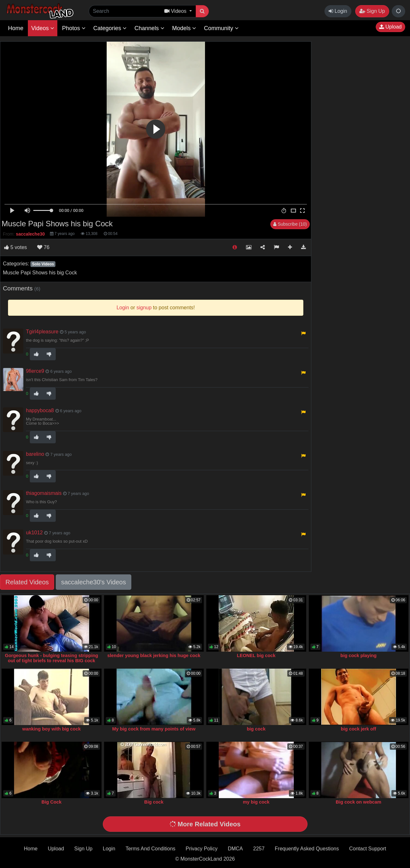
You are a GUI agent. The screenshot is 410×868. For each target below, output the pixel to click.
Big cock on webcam (358, 802)
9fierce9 (35, 371)
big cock (256, 729)
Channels (149, 28)
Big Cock (52, 802)
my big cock (256, 802)
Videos (43, 28)
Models (184, 28)
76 (43, 247)
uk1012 (34, 533)
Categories (110, 28)
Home (16, 28)
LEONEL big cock (256, 655)
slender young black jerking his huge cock (154, 655)
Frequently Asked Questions (307, 849)
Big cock (154, 802)
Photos (74, 28)
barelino (35, 454)
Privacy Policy (202, 849)
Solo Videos (43, 264)
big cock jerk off (358, 729)
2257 (259, 849)
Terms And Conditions (151, 849)
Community (221, 28)
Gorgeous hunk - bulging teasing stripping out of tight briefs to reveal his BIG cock (51, 658)
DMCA (235, 849)
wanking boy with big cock (52, 729)
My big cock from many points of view (154, 729)
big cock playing (359, 655)
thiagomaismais (44, 493)
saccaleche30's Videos (94, 582)
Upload (390, 27)
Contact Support (368, 849)
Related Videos (27, 582)
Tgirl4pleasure (42, 332)
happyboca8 (40, 410)
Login (338, 11)
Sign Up (372, 11)
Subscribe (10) (290, 224)
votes (16, 247)
